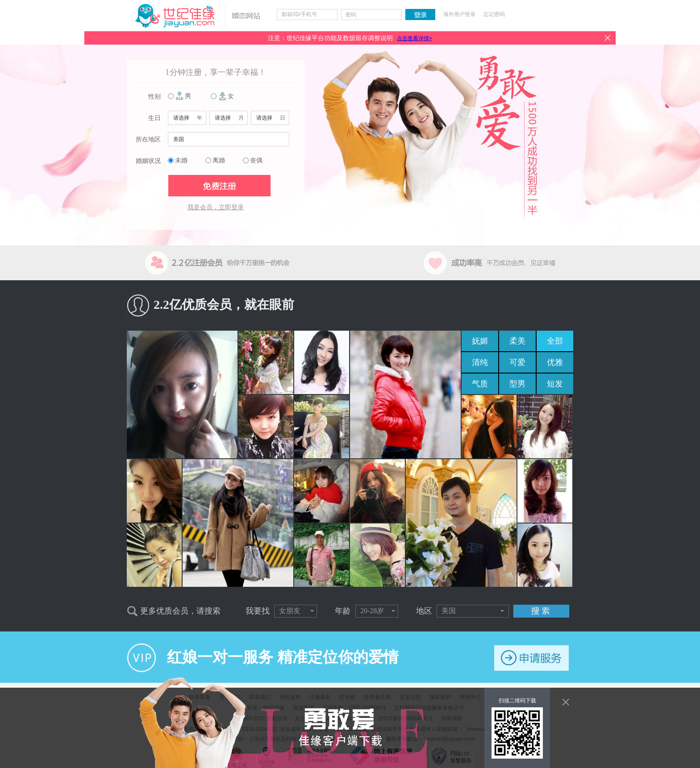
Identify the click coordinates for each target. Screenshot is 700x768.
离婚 (219, 160)
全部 (555, 341)
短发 (555, 384)
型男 (517, 384)
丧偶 (256, 160)
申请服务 (531, 658)
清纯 (480, 362)
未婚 (181, 160)
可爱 (517, 362)
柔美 (517, 341)
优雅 (555, 362)
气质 (480, 384)
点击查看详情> (415, 38)
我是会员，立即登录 (216, 207)
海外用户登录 (459, 14)
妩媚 (480, 341)
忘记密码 (494, 14)
